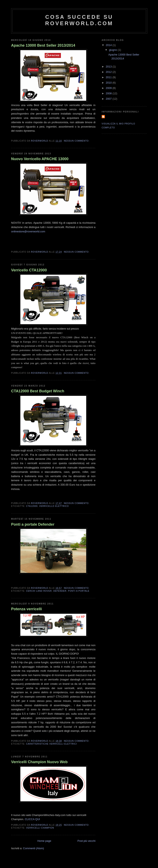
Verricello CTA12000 (29, 270)
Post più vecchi (87, 841)
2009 (109, 88)
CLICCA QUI (32, 819)
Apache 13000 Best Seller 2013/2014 (43, 45)
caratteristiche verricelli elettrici (52, 744)
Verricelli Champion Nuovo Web (39, 762)
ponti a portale (79, 591)
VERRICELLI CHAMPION (40, 828)
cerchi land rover (39, 591)
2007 (109, 99)
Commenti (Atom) (34, 848)
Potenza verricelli (27, 609)
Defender (60, 591)
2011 (109, 77)
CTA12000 (32, 506)
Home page (44, 841)
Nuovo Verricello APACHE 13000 (40, 159)
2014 (109, 45)
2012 (109, 72)
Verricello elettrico (54, 506)
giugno (113, 50)
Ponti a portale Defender (33, 524)
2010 (109, 83)
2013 (109, 67)
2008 (109, 93)
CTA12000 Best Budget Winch (38, 391)
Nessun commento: (77, 141)
